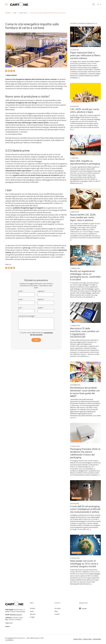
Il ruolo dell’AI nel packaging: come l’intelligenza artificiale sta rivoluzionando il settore (85, 509)
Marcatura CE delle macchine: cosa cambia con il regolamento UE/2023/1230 (85, 333)
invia (36, 340)
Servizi (32, 611)
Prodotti (32, 608)
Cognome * (41, 291)
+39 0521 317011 (18, 618)
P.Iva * (20, 308)
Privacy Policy (87, 639)
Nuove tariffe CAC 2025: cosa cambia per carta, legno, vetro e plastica (83, 217)
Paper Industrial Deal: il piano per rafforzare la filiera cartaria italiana (85, 55)
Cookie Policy (78, 639)
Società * (41, 308)
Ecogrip (32, 617)
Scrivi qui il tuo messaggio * (27, 316)
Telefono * (41, 299)
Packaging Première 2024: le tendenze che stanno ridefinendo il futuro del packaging (85, 453)
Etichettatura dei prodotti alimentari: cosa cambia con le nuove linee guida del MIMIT (85, 392)
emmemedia (97, 639)
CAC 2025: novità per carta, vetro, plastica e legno (85, 111)
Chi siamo (58, 608)
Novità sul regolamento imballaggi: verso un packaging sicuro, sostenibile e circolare (85, 275)
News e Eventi (12, 75)
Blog (56, 611)
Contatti (57, 614)
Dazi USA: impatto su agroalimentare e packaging (85, 162)
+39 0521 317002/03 (15, 620)
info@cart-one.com (16, 615)
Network (33, 614)
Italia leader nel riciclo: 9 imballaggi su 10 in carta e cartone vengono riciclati (84, 564)
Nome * (21, 291)
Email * (21, 299)
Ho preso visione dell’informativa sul (36, 334)
